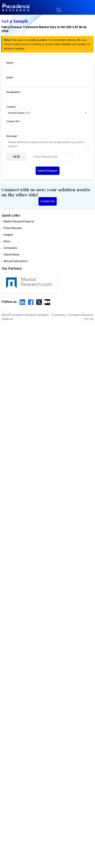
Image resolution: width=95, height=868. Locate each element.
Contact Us (48, 201)
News (7, 241)
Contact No (13, 121)
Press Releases (13, 228)
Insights (8, 235)
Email (10, 78)
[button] (90, 7)
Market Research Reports (19, 221)
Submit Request (48, 171)
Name (10, 63)
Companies (10, 248)
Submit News (12, 255)
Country (11, 107)
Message (12, 136)
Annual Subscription (16, 261)
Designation (14, 92)
